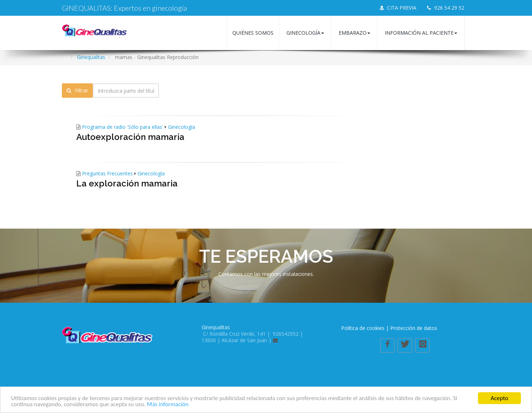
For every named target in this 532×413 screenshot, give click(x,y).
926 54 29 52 (446, 8)
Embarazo (354, 33)
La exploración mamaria (127, 183)
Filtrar (77, 90)
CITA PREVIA (398, 8)
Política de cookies (363, 328)
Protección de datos (414, 328)
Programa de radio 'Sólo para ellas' (123, 127)
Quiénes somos (253, 33)
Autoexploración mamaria (130, 137)
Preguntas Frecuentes (107, 173)
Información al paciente (421, 33)
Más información (168, 405)
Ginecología (305, 33)
